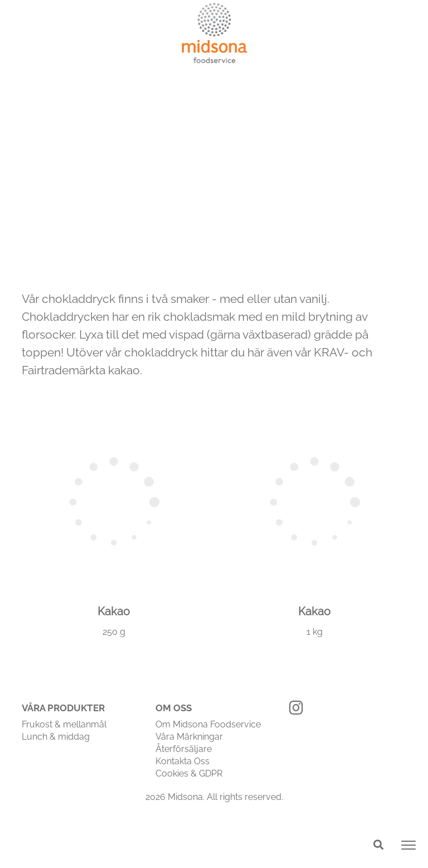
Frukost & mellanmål (64, 724)
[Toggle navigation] (408, 845)
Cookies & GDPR (189, 773)
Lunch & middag (56, 737)
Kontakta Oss (183, 761)
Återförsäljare (184, 749)
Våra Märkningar (189, 737)
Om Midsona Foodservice (208, 724)
